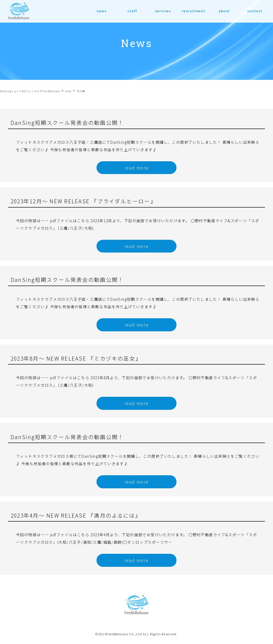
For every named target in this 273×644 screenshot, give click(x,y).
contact (255, 11)
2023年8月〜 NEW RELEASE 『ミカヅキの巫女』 (76, 358)
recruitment (194, 11)
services (163, 11)
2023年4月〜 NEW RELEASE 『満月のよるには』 (76, 515)
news (102, 11)
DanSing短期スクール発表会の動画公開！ (67, 123)
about (224, 11)
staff (132, 11)
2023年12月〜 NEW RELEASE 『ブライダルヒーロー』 (83, 201)
